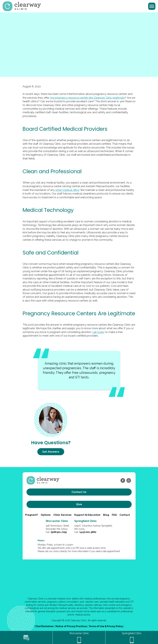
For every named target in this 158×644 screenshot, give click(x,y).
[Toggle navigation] (152, 6)
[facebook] (123, 480)
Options (46, 515)
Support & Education (87, 515)
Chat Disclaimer (45, 626)
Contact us (79, 492)
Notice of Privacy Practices (71, 626)
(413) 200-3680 (88, 532)
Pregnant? (32, 515)
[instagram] (129, 480)
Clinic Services (62, 515)
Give (79, 504)
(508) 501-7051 (59, 532)
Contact (125, 515)
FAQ (114, 515)
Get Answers (51, 452)
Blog (106, 515)
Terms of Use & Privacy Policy (106, 626)
